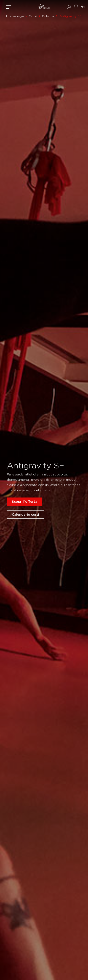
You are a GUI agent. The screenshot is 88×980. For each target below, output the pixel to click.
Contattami (83, 6)
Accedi (69, 7)
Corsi (33, 16)
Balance (48, 16)
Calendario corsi (25, 515)
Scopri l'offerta (25, 502)
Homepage (15, 16)
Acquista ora (76, 6)
